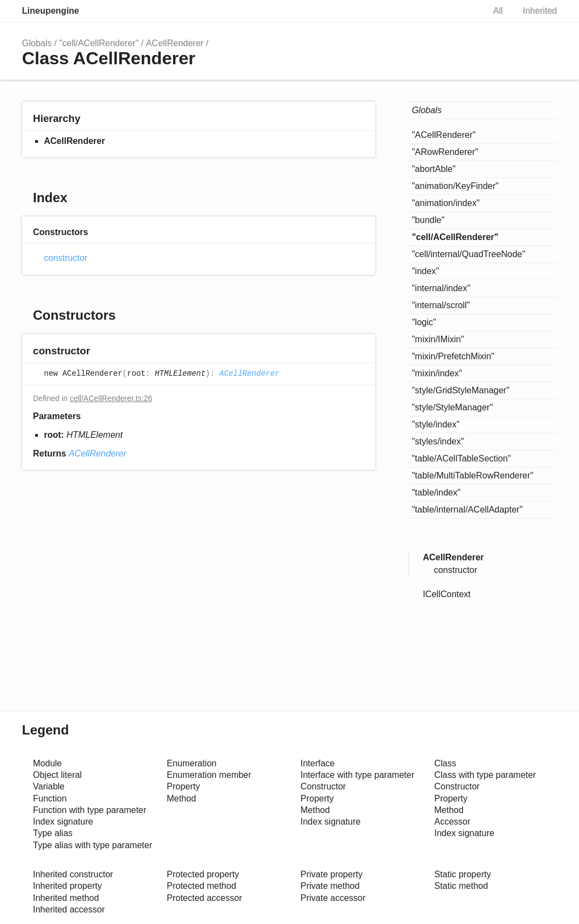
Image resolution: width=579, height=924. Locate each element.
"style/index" (436, 424)
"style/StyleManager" (452, 407)
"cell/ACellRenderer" (99, 43)
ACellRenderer (175, 43)
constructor (66, 258)
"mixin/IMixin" (438, 339)
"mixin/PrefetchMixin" (453, 356)
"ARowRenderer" (445, 152)
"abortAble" (434, 169)
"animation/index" (446, 203)
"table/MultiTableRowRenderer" (473, 475)
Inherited (540, 11)
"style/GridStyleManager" (461, 390)
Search (465, 11)
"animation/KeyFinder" (455, 186)
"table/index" (436, 492)
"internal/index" (441, 288)
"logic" (424, 322)
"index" (426, 271)
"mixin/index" (437, 373)
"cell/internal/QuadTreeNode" (469, 254)
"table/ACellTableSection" (461, 458)
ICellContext (447, 594)
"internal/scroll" (441, 305)
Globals (37, 43)
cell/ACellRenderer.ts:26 (111, 398)
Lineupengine (51, 11)
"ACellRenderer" (444, 135)
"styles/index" (438, 441)
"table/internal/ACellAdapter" (467, 510)
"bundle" (428, 220)
